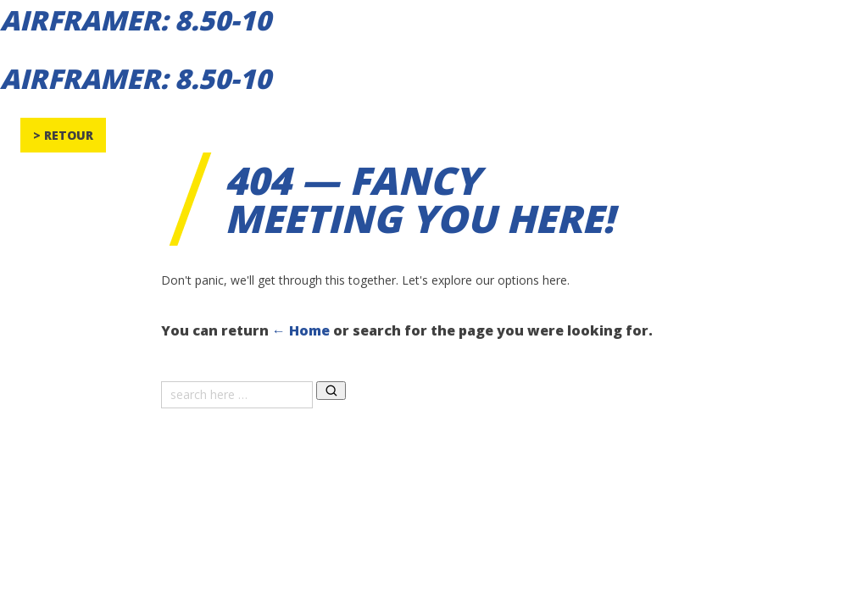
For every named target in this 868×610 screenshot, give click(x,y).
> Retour (63, 135)
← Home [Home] (301, 330)
